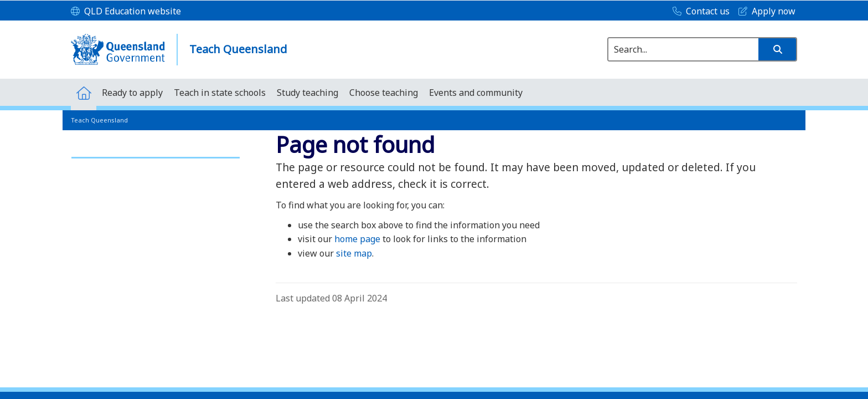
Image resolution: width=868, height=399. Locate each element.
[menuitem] (84, 92)
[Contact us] (698, 12)
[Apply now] (764, 12)
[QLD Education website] (126, 12)
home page (357, 239)
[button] (777, 49)
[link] (156, 153)
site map (354, 253)
